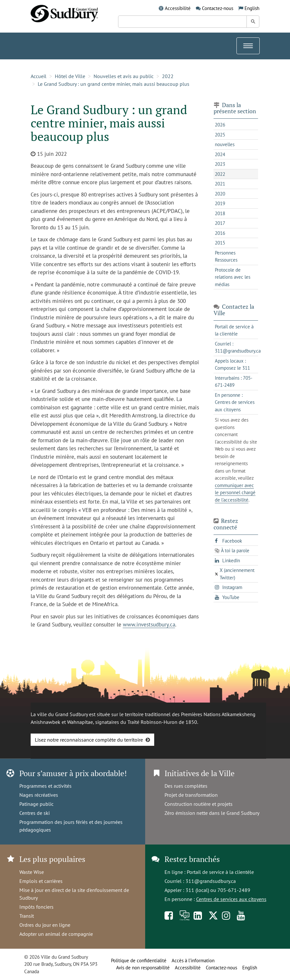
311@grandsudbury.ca (211, 881)
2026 (220, 125)
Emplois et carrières (41, 881)
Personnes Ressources (226, 256)
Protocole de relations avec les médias (233, 277)
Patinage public (36, 804)
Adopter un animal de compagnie (56, 934)
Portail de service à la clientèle (220, 872)
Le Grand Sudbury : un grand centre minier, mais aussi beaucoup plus (114, 84)
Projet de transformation (191, 795)
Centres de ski (35, 813)
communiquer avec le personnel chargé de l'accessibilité (235, 493)
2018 (220, 213)
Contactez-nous (218, 8)
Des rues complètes (186, 786)
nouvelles (225, 144)
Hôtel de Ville (70, 76)
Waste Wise (32, 872)
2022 (168, 76)
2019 (220, 203)
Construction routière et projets (199, 804)
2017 (220, 223)
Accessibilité (178, 8)
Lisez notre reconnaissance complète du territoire (89, 740)
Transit (27, 916)
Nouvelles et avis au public (124, 76)
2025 (220, 135)
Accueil (39, 76)
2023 (220, 164)
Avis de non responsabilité (143, 968)
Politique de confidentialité (139, 960)
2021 (220, 184)
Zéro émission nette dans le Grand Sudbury (212, 813)
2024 (220, 154)
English (252, 8)
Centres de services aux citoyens (231, 899)
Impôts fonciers (36, 907)
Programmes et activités (45, 786)
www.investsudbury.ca (149, 625)
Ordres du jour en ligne (45, 925)
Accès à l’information (193, 960)
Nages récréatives (39, 795)
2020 (220, 194)
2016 (220, 233)
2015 (220, 243)
